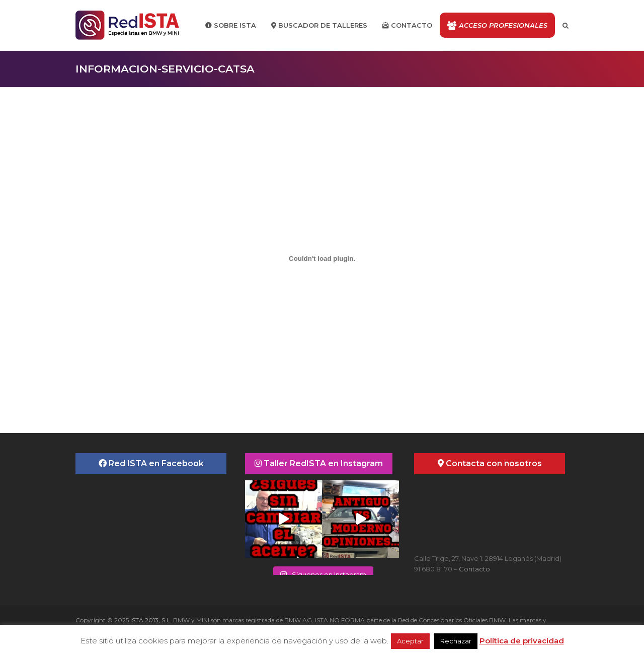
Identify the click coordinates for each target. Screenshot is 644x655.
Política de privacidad (522, 641)
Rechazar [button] (456, 641)
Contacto (474, 569)
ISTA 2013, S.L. (150, 620)
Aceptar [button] (410, 641)
